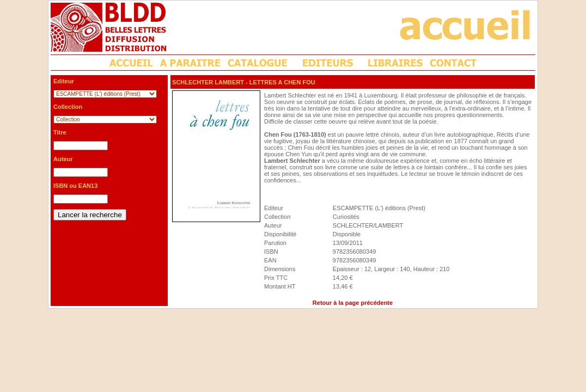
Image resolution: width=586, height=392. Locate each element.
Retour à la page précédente (353, 303)
